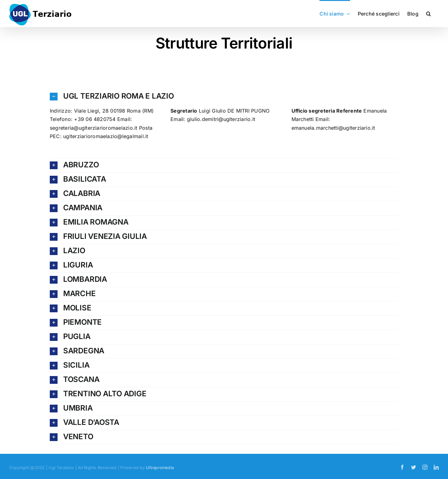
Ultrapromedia (160, 467)
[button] (429, 13)
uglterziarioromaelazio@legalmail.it (106, 136)
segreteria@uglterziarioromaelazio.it (94, 128)
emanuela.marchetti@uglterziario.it (333, 128)
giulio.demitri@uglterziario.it (221, 119)
